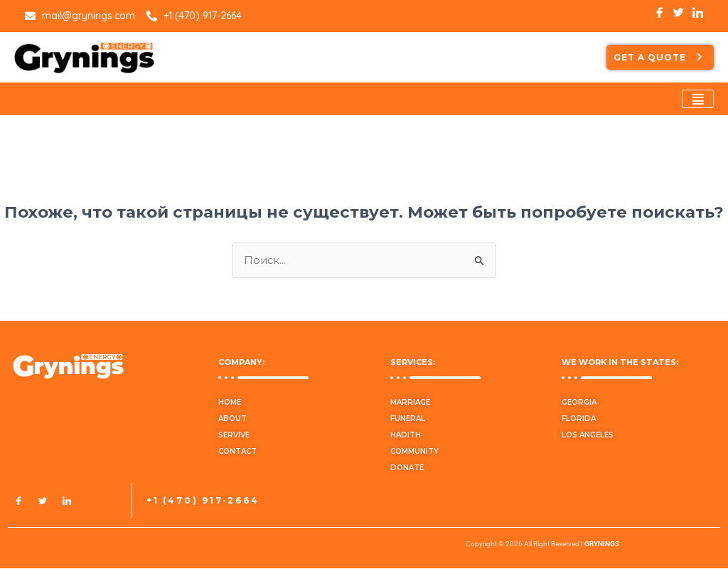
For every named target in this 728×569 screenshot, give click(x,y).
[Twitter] (43, 501)
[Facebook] (18, 501)
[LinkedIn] (67, 501)
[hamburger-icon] (698, 99)
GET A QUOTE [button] (660, 57)
